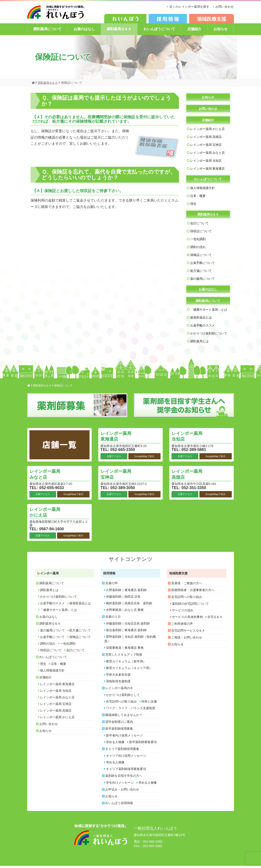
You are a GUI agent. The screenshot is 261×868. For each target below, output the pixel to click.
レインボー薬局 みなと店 (208, 155)
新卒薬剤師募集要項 (143, 744)
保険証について (201, 257)
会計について (199, 225)
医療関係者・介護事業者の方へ (193, 592)
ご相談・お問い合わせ (187, 639)
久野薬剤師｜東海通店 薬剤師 (126, 592)
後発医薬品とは (201, 320)
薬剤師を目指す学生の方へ (124, 778)
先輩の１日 (113, 619)
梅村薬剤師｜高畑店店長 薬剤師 (129, 605)
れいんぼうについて (159, 31)
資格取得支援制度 (118, 683)
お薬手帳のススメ (203, 328)
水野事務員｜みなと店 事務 (125, 612)
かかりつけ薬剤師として (123, 697)
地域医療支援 (178, 575)
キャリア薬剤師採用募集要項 (126, 771)
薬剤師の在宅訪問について (190, 606)
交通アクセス (114, 458)
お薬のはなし (84, 31)
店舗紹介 (194, 31)
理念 (193, 206)
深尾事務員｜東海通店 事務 (125, 650)
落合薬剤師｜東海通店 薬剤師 (126, 632)
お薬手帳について (203, 265)
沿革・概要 (198, 198)
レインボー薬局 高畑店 (206, 139)
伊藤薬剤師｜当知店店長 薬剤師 (128, 625)
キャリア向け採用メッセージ (126, 758)
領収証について (201, 233)
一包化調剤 (198, 241)
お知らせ (221, 31)
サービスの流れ (183, 612)
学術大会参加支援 (118, 677)
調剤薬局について (47, 31)
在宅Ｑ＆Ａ (215, 619)
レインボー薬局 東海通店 (208, 171)
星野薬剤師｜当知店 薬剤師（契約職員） (130, 641)
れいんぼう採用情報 (119, 805)
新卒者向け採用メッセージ (124, 737)
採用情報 (109, 575)
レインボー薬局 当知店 (206, 163)
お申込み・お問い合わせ (122, 791)
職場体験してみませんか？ (124, 717)
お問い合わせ (224, 7)
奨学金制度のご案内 (119, 724)
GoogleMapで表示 (144, 458)
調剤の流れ (198, 249)
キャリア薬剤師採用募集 (122, 751)
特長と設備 (149, 703)
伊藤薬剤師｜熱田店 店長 (123, 599)
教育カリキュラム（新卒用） (126, 663)
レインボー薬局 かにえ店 (208, 131)
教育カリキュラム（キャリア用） (129, 670)
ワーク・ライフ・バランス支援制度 (131, 710)
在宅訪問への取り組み (121, 703)
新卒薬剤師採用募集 (119, 731)
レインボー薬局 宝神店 (206, 147)
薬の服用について (203, 281)
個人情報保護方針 (203, 190)
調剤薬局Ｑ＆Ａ (119, 31)
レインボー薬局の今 (119, 690)
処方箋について (201, 273)
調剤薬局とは (199, 343)
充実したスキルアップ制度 (124, 657)
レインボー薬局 (48, 575)
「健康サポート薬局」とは (209, 312)
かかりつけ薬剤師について (209, 336)
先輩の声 (111, 585)
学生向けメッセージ (120, 785)
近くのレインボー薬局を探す (188, 7)
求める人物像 (115, 744)
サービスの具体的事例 (187, 619)
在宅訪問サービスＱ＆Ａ (188, 632)
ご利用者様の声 (182, 626)
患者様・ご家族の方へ (187, 585)
